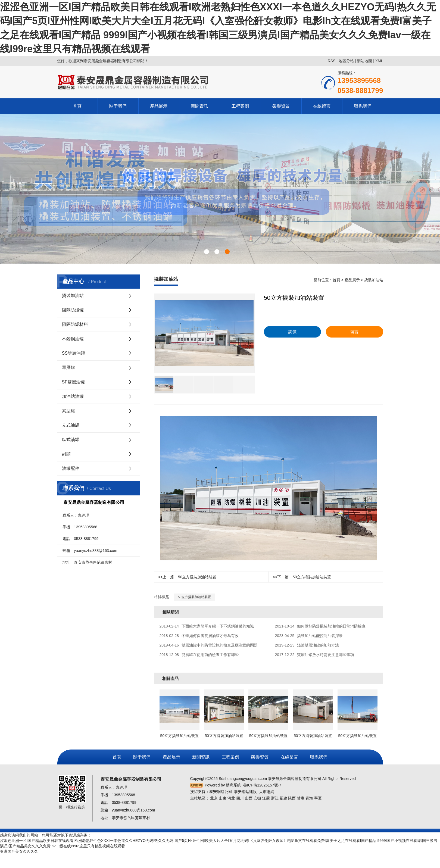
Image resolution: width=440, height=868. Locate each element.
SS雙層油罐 (74, 353)
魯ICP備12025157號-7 (262, 785)
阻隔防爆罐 (73, 310)
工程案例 (240, 106)
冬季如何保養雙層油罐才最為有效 (199, 636)
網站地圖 (364, 61)
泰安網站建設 (245, 792)
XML (379, 61)
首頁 (77, 106)
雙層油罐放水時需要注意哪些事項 (315, 655)
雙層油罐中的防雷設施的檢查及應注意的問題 (209, 645)
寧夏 (318, 798)
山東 (223, 798)
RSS (332, 61)
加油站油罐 (73, 396)
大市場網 (267, 792)
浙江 (275, 798)
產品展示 (159, 106)
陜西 (292, 798)
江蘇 (266, 798)
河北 (231, 798)
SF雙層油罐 (73, 382)
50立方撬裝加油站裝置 (187, 577)
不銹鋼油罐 (73, 339)
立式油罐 (71, 425)
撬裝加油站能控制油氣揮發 (309, 636)
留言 (354, 332)
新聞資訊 (199, 106)
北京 (214, 798)
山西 (249, 798)
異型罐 (68, 411)
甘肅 (301, 798)
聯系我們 (363, 106)
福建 (283, 798)
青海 (309, 798)
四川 (240, 798)
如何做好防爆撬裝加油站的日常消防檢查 (320, 626)
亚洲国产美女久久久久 (19, 851)
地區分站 (346, 61)
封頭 (66, 454)
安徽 (257, 798)
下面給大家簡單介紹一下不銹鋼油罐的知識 (207, 626)
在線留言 (322, 106)
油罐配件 (71, 468)
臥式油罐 (71, 440)
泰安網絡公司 (221, 792)
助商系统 (233, 785)
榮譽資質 (281, 106)
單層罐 (68, 368)
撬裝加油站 (73, 296)
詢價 (292, 332)
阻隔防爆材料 (75, 324)
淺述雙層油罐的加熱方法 (307, 645)
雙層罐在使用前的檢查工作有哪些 (199, 655)
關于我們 (118, 106)
